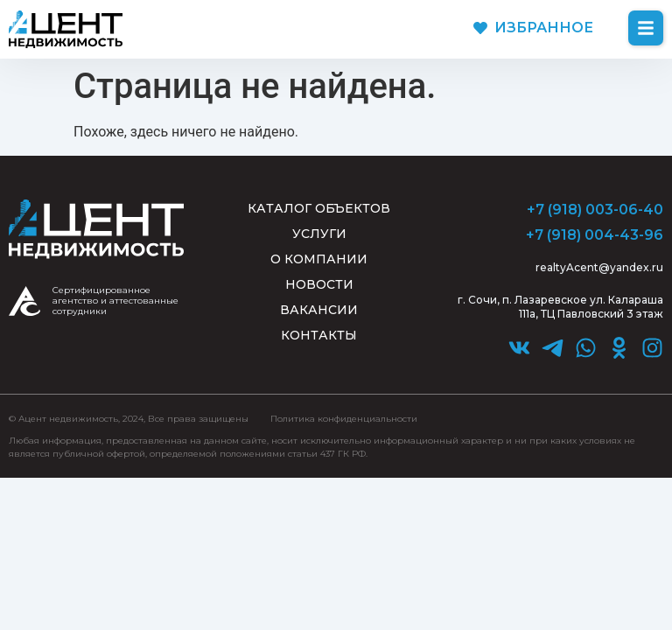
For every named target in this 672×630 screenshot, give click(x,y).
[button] (646, 28)
